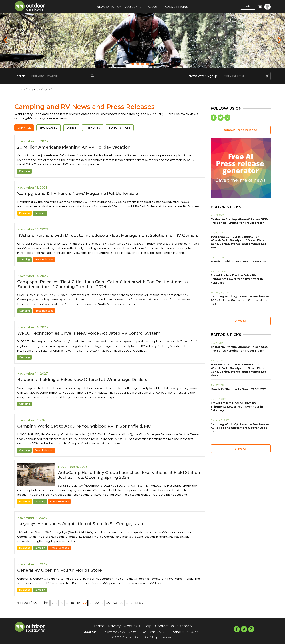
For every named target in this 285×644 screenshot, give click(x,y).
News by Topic (108, 7)
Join (247, 7)
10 (62, 608)
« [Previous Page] (52, 608)
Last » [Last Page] (139, 608)
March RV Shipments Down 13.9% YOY (237, 258)
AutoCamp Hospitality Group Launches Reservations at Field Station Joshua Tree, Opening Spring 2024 (125, 480)
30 (108, 608)
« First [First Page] (44, 608)
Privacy (113, 626)
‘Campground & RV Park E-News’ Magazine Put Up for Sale (82, 194)
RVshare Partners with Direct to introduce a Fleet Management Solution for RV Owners (105, 238)
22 (97, 608)
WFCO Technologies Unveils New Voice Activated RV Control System (93, 338)
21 (91, 608)
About (153, 7)
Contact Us (165, 626)
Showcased (51, 128)
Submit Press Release (241, 130)
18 (72, 608)
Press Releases (44, 264)
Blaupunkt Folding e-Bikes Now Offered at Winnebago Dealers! (88, 385)
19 (78, 608)
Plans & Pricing (176, 7)
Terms (97, 626)
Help (147, 626)
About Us (131, 626)
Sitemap (186, 626)
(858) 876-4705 (191, 632)
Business (25, 213)
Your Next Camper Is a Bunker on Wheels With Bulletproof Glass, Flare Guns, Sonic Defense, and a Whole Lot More (239, 241)
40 (115, 608)
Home (19, 89)
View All (25, 128)
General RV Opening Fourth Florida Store (63, 575)
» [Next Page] (132, 608)
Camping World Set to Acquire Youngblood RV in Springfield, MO (89, 431)
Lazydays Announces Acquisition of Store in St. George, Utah (83, 529)
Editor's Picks (125, 128)
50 (122, 608)
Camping (32, 89)
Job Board (133, 7)
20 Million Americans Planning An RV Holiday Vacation (78, 147)
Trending (97, 128)
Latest (75, 128)
